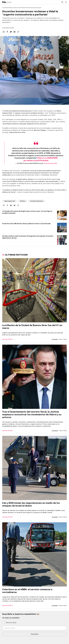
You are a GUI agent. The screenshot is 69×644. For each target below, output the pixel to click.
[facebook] (7, 32)
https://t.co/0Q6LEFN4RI (47, 158)
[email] (14, 32)
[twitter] (11, 32)
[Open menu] (66, 2)
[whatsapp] (4, 32)
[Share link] (18, 32)
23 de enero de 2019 (50, 163)
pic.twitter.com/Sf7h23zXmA (36, 161)
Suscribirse (35, 634)
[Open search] (62, 2)
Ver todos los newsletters (11, 618)
